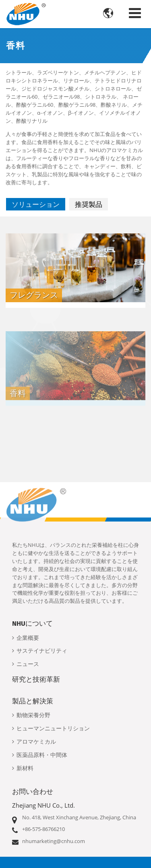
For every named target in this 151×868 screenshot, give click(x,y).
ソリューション (36, 204)
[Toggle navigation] (135, 13)
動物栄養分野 (33, 715)
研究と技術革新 (36, 679)
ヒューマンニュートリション (53, 729)
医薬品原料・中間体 (42, 755)
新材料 (25, 768)
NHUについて (32, 623)
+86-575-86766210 (43, 829)
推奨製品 (89, 204)
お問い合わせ (33, 792)
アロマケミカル (36, 742)
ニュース (28, 664)
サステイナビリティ (42, 651)
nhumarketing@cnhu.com (54, 841)
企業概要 (28, 638)
